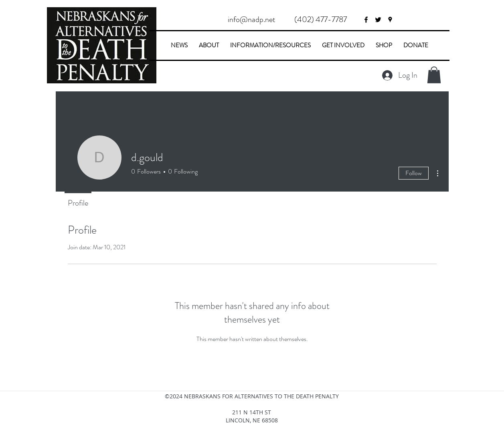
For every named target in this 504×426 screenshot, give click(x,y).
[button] (321, 20)
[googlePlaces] (390, 20)
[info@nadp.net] (252, 20)
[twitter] (378, 20)
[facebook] (366, 20)
